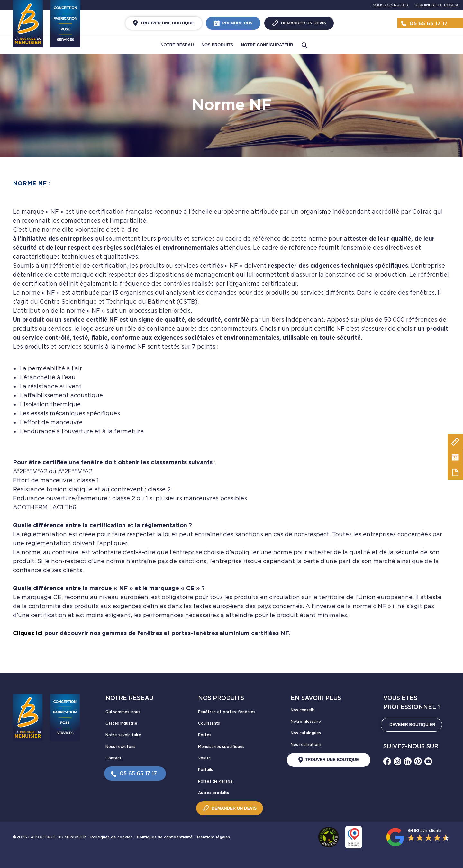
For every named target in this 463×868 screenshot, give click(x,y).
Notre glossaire (306, 722)
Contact (113, 758)
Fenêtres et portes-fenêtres (227, 712)
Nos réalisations (306, 745)
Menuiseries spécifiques (221, 747)
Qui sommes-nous (123, 712)
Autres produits (213, 793)
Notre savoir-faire (123, 735)
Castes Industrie (121, 723)
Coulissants (209, 723)
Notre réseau (177, 45)
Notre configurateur (267, 45)
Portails (205, 770)
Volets (204, 758)
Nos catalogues (306, 733)
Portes (205, 735)
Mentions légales (213, 837)
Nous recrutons (120, 747)
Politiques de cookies (111, 837)
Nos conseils (303, 710)
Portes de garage (215, 781)
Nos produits (218, 45)
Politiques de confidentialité (165, 837)
